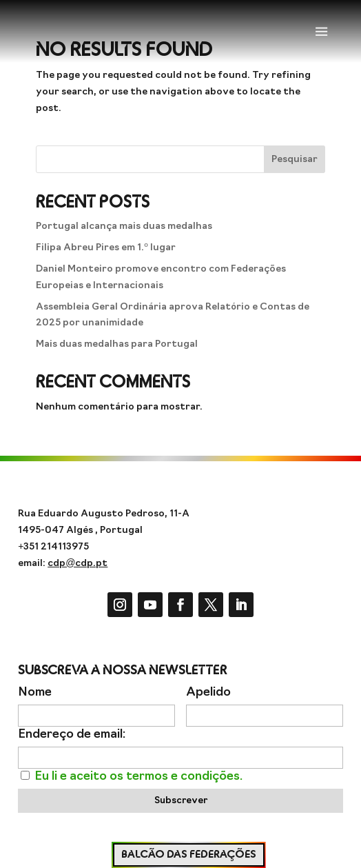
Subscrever (181, 801)
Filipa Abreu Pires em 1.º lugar (105, 248)
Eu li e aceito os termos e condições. (138, 777)
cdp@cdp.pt (78, 564)
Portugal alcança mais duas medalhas (124, 226)
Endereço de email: (72, 735)
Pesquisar (295, 160)
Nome (35, 693)
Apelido (208, 693)
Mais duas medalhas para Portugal (117, 344)
